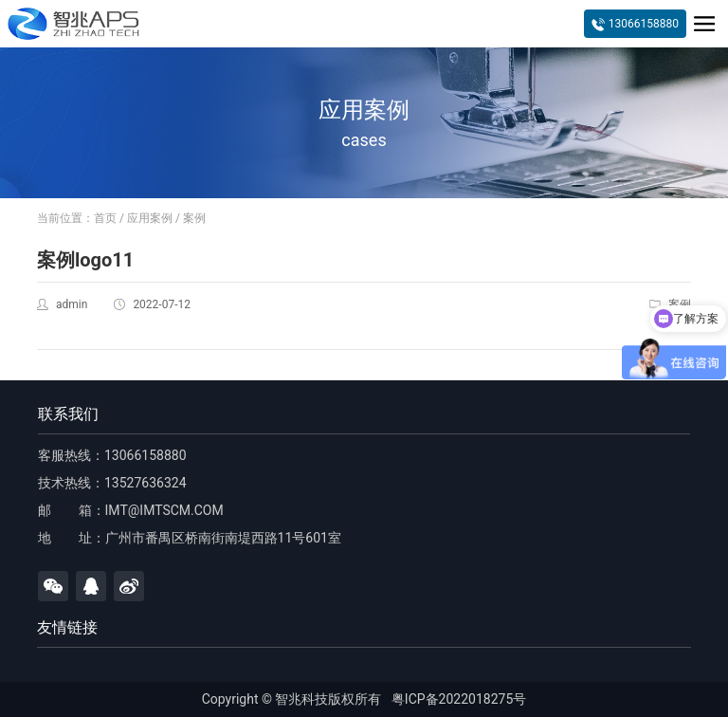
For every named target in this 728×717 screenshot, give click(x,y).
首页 (105, 218)
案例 (194, 218)
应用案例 (150, 218)
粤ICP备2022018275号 (459, 699)
